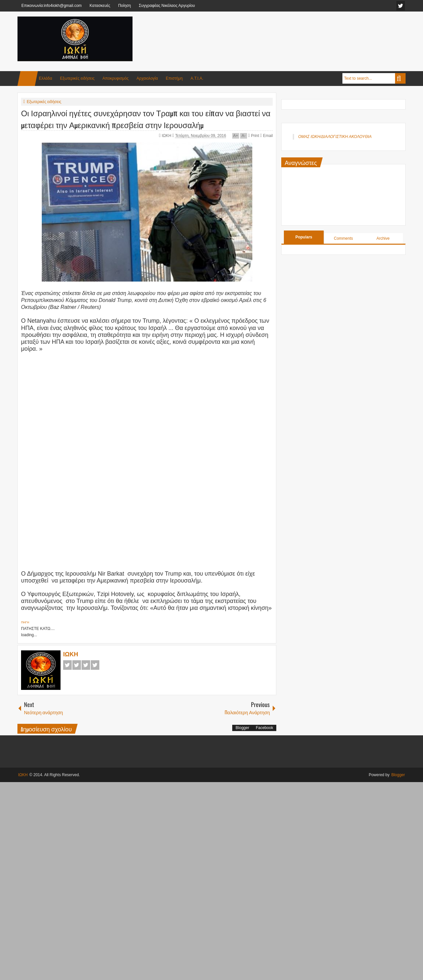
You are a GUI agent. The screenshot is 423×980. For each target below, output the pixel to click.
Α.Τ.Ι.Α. (197, 78)
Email (266, 136)
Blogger (242, 728)
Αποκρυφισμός (116, 78)
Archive (383, 238)
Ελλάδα (45, 78)
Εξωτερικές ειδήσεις (77, 78)
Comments (343, 238)
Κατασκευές (100, 6)
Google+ (86, 665)
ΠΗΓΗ (25, 622)
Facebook (67, 665)
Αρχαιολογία (147, 78)
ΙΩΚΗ (167, 136)
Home (28, 79)
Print (253, 136)
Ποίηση (124, 6)
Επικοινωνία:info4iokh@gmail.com (51, 6)
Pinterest (95, 665)
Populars (304, 237)
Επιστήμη (174, 78)
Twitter (77, 665)
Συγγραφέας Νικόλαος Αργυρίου (167, 6)
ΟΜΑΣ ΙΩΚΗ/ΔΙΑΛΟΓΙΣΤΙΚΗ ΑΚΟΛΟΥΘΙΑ (335, 137)
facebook (401, 6)
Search (400, 78)
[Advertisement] (286, 33)
